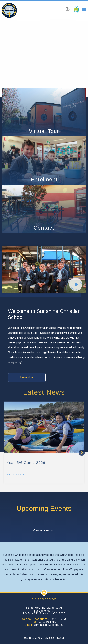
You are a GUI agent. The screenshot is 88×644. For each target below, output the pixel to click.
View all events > (44, 530)
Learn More (27, 377)
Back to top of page (44, 595)
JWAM (60, 638)
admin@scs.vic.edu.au (49, 625)
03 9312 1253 (57, 619)
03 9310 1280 (47, 622)
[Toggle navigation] (84, 10)
